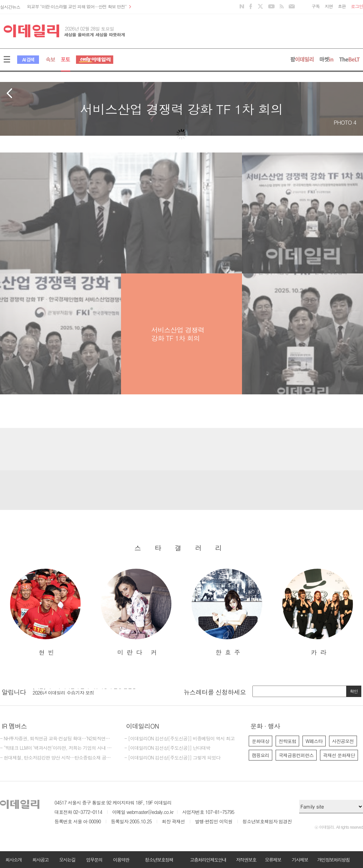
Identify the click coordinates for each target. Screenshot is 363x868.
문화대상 (260, 741)
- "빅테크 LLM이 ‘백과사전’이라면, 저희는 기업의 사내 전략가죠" (57, 748)
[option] (45, 613)
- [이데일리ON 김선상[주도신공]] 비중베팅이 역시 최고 (179, 739)
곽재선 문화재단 (339, 755)
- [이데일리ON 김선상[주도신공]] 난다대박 (167, 748)
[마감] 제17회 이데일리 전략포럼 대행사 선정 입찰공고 (87, 690)
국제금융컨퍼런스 (296, 755)
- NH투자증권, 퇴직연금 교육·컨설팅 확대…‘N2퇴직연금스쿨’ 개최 (57, 739)
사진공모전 (343, 741)
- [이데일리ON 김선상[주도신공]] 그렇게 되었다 (172, 758)
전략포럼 (287, 741)
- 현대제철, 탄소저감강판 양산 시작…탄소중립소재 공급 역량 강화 (57, 758)
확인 (354, 691)
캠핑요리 (260, 755)
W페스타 (314, 741)
